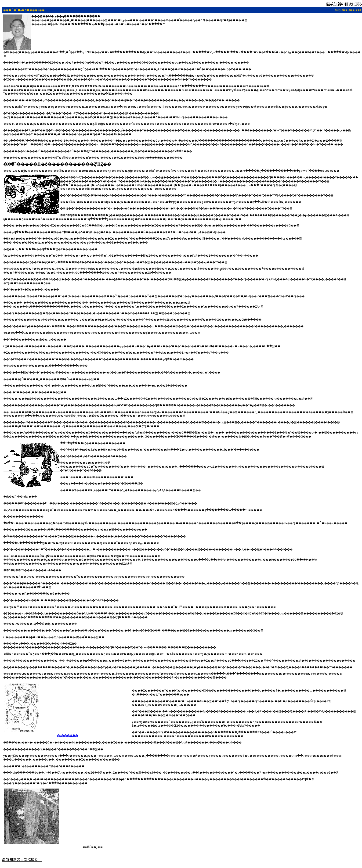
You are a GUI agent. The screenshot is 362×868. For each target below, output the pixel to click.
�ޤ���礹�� (68, 735)
